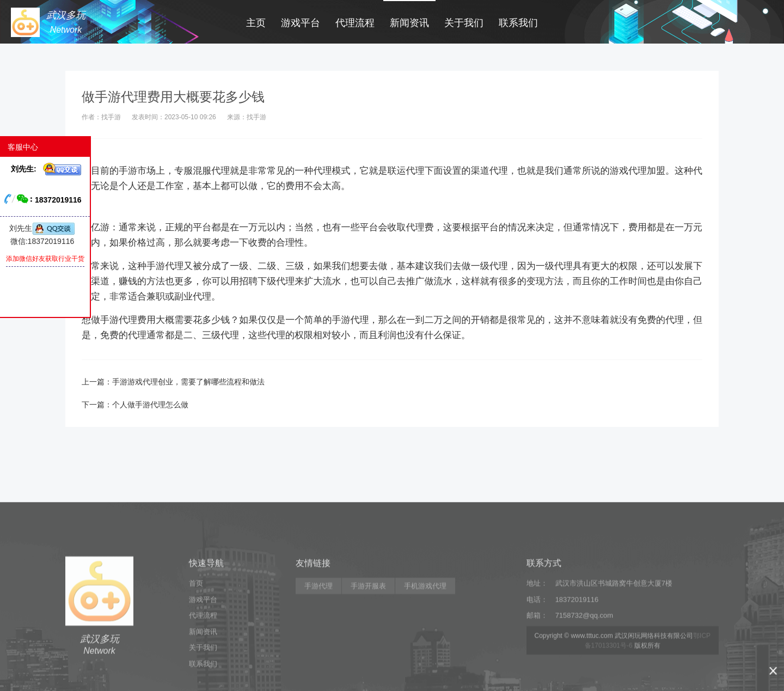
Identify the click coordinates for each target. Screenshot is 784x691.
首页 (196, 639)
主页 (256, 23)
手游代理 (318, 642)
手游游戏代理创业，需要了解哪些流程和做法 (188, 382)
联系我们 (518, 23)
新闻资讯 (409, 23)
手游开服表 (368, 642)
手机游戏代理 (425, 642)
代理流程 (355, 23)
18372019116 (577, 655)
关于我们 (464, 23)
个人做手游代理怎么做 (150, 405)
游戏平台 (301, 23)
